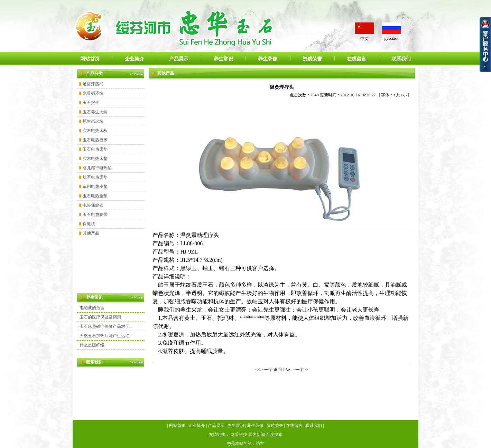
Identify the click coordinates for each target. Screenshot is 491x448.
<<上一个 (264, 370)
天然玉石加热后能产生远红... (106, 336)
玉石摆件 (91, 103)
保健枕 (89, 224)
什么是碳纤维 (92, 345)
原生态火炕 (93, 121)
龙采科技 (239, 435)
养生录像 (268, 59)
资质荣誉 (312, 59)
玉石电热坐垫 (95, 196)
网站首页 (90, 59)
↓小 (404, 95)
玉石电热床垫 (95, 149)
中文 (364, 39)
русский (391, 38)
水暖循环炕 (93, 93)
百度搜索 (274, 435)
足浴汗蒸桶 (93, 84)
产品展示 (179, 59)
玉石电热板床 (95, 140)
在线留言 (356, 59)
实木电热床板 (95, 131)
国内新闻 (257, 435)
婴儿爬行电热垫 (97, 168)
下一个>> (300, 370)
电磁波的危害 (92, 308)
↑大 (397, 95)
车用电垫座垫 (95, 187)
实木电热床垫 (95, 159)
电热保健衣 (93, 205)
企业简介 (135, 59)
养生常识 (223, 59)
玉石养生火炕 (95, 112)
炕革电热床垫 (95, 177)
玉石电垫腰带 (95, 215)
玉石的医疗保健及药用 (100, 317)
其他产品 (91, 233)
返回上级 (282, 370)
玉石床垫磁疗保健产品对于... (106, 326)
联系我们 (401, 59)
